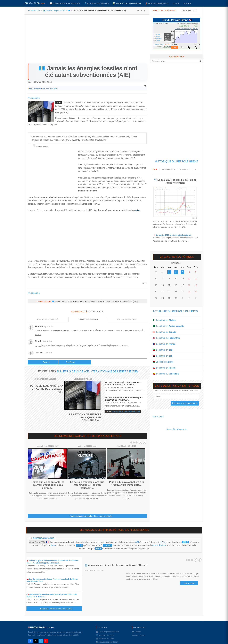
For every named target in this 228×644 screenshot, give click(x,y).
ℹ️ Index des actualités (105, 639)
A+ (138, 10)
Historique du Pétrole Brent (177, 161)
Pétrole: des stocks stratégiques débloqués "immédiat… (124, 399)
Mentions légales (139, 635)
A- (144, 10)
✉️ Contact (136, 632)
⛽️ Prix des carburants (157, 3)
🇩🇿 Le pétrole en (164, 320)
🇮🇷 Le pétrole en (163, 350)
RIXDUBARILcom (41, 627)
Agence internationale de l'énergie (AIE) (44, 88)
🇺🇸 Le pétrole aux (166, 338)
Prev (140, 442)
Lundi (158, 34)
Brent (53, 545)
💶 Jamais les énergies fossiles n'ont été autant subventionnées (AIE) (88, 72)
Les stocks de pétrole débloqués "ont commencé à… (85, 417)
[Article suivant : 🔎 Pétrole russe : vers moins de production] (75, 362)
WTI (137, 542)
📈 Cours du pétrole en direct (65, 3)
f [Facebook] (30, 641)
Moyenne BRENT (159, 44)
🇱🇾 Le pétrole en (163, 362)
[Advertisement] (87, 40)
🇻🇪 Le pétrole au (166, 374)
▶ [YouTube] (46, 641)
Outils (176, 3)
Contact (187, 3)
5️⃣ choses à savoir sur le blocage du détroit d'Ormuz (116, 565)
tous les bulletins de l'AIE (126, 412)
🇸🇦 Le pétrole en (168, 326)
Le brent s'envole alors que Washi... (186, 29)
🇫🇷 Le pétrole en (164, 344)
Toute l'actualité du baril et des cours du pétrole (91, 516)
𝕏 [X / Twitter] (36, 641)
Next (145, 442)
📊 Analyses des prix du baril (127, 3)
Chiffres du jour (44, 538)
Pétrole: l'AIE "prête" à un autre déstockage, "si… (47, 389)
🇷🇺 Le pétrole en (164, 368)
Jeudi (158, 40)
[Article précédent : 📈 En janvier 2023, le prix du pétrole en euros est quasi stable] (43, 362)
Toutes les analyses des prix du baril (58, 609)
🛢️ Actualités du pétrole (97, 3)
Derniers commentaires (88, 319)
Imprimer (145, 86)
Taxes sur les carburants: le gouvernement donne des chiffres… (48, 485)
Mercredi (159, 38)
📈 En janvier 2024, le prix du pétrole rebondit (172, 235)
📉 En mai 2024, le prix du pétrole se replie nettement (175, 181)
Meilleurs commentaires (127, 319)
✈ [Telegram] (41, 641)
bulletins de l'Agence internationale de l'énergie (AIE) (97, 371)
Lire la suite (189, 583)
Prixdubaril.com (34, 10)
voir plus (38, 335)
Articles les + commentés (48, 319)
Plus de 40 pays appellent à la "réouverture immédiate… (127, 483)
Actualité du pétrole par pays (175, 311)
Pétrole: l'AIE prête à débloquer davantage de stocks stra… (123, 383)
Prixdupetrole (34, 98)
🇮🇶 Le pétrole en (162, 356)
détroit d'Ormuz (159, 545)
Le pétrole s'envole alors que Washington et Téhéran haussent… (87, 485)
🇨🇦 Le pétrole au (164, 332)
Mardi (158, 36)
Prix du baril (158, 417)
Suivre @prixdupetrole (176, 429)
